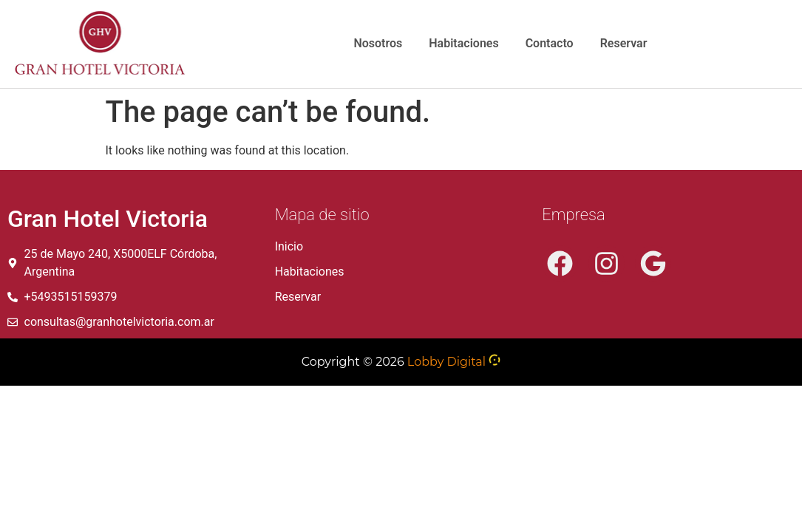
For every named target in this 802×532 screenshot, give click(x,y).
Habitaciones (463, 43)
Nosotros (378, 43)
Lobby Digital (446, 362)
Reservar (624, 43)
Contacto (550, 43)
